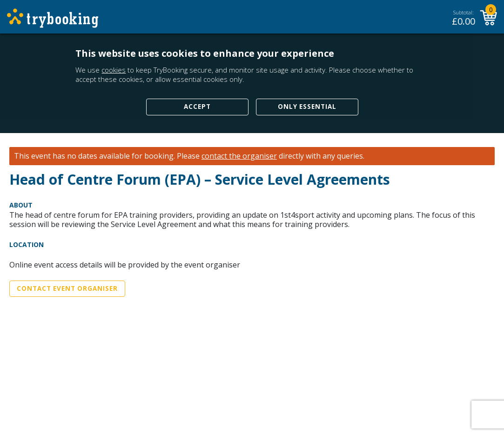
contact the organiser (239, 156)
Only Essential (307, 107)
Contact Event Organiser (67, 288)
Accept (197, 107)
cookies (114, 70)
